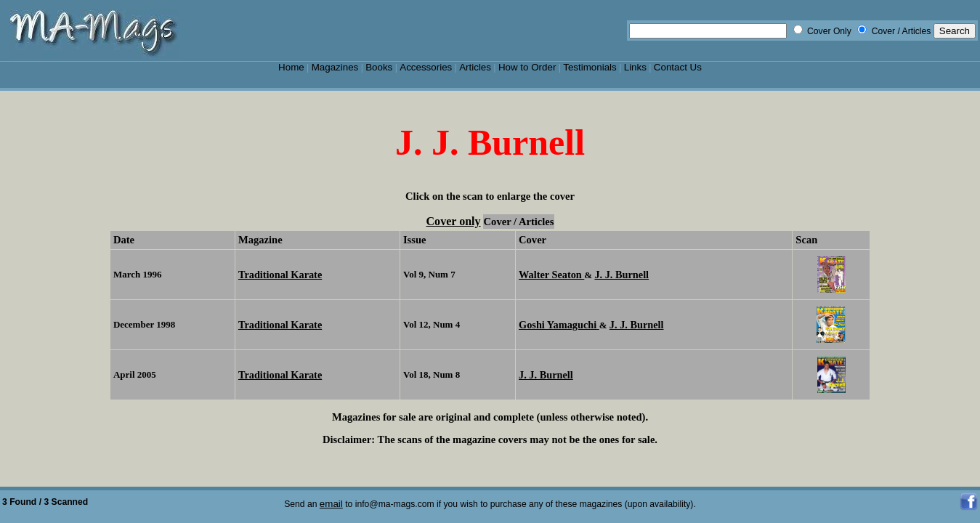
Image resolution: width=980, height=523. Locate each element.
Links (635, 67)
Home (291, 67)
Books (379, 67)
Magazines (335, 67)
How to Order (527, 67)
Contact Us (678, 67)
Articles (475, 67)
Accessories (426, 67)
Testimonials (590, 67)
